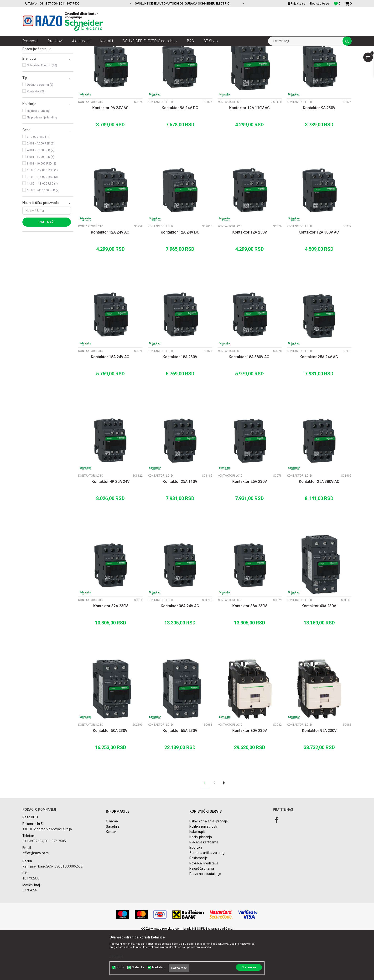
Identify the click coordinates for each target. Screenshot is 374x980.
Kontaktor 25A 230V (250, 528)
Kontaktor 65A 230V (180, 777)
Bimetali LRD (34, 77)
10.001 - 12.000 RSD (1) (42, 217)
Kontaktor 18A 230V (180, 403)
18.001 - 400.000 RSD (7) (43, 237)
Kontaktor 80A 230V (250, 777)
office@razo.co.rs (36, 899)
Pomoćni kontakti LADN (42, 84)
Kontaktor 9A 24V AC (110, 154)
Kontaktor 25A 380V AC (319, 528)
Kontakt (112, 878)
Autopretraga (206, 59)
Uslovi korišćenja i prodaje (209, 868)
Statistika (138, 967)
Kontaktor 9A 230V (319, 154)
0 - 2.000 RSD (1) (38, 183)
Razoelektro (30, 50)
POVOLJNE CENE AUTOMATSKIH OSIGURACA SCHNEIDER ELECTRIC (187, 3)
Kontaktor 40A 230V (319, 652)
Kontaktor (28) (36, 138)
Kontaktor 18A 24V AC (111, 403)
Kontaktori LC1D (37, 71)
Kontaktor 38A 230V (250, 652)
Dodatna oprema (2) (40, 131)
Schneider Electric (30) (42, 112)
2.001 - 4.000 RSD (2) (41, 190)
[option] (187, 4)
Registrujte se (319, 3)
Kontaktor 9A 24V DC (180, 154)
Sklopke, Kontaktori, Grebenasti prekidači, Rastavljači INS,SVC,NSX (103, 50)
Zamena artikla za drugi (207, 899)
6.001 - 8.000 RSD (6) (41, 203)
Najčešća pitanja (202, 915)
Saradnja (113, 873)
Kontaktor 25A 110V (180, 528)
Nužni (120, 967)
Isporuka (196, 894)
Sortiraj (226, 59)
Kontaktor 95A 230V (319, 777)
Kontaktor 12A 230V (250, 279)
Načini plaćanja (201, 883)
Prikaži (302, 59)
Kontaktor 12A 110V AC (249, 154)
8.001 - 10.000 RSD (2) (42, 210)
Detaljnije (116, 956)
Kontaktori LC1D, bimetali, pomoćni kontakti (179, 50)
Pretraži (47, 268)
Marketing (159, 967)
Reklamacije (199, 904)
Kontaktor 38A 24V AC (180, 652)
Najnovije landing (38, 157)
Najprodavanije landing (42, 164)
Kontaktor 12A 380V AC (319, 279)
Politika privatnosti (203, 873)
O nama (112, 868)
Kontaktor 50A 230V (111, 777)
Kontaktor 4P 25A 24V (111, 528)
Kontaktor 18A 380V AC (249, 403)
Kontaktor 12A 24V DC (180, 279)
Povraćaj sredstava (204, 910)
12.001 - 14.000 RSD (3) (42, 223)
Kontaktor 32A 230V (111, 652)
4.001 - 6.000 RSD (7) (41, 197)
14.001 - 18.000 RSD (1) (42, 230)
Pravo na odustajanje (205, 920)
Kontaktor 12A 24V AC (111, 279)
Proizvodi (49, 50)
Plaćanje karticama (204, 889)
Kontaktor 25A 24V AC (319, 403)
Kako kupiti (197, 878)
